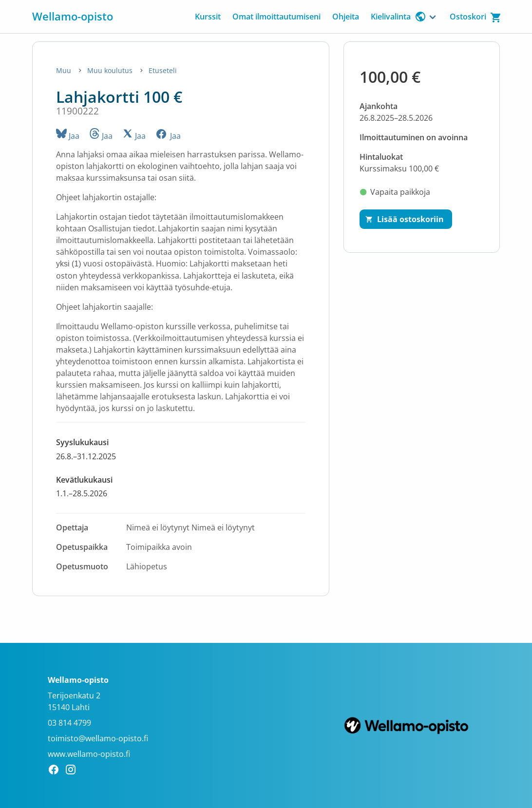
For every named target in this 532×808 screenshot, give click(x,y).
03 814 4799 (69, 723)
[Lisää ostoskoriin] (406, 219)
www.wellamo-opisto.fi (89, 754)
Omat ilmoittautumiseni (276, 17)
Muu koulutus (111, 70)
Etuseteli (163, 70)
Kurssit (208, 17)
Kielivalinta (399, 17)
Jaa (68, 136)
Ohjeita (346, 17)
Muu (65, 70)
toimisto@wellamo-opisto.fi (98, 738)
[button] (181, 449)
